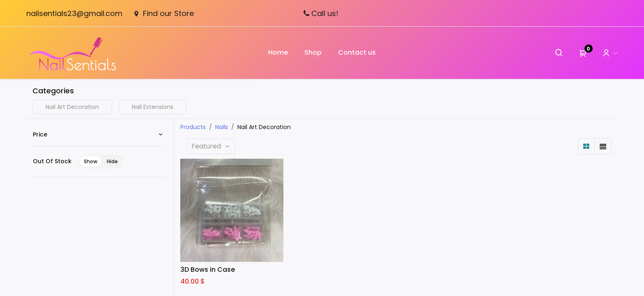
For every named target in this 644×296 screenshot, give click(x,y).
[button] (211, 146)
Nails (222, 127)
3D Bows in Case (208, 270)
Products (193, 127)
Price (40, 134)
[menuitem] (278, 53)
